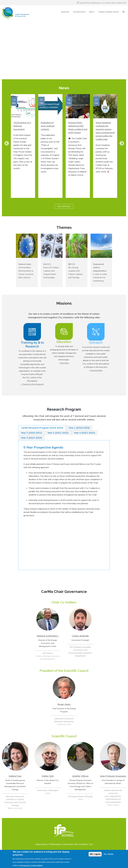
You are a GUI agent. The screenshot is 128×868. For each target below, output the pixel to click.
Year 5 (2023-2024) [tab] (31, 438)
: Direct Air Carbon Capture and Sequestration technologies (51, 271)
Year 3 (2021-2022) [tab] (58, 433)
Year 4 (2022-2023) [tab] (85, 433)
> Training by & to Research (32, 384)
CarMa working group (109, 12)
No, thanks (109, 854)
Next (120, 143)
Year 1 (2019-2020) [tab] (79, 428)
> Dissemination (96, 370)
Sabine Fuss (15, 776)
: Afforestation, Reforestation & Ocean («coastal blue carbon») (26, 271)
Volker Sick (48, 776)
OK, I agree (95, 854)
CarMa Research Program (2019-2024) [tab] (42, 428)
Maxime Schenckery (48, 636)
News (92, 12)
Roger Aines (64, 704)
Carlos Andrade (80, 636)
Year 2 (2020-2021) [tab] (31, 433)
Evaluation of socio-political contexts (48, 126)
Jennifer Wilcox (80, 776)
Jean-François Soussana (113, 776)
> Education (64, 363)
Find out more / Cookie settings (31, 865)
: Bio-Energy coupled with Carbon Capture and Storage (75, 271)
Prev (5, 143)
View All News (64, 206)
